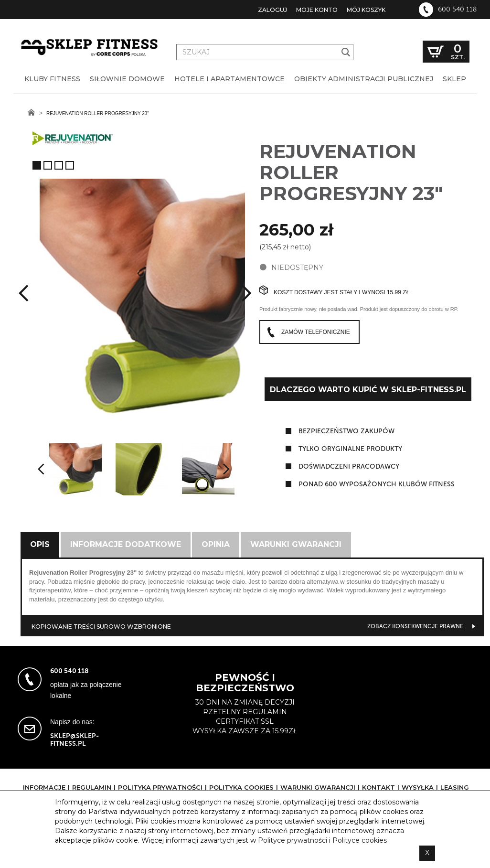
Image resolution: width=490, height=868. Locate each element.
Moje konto (317, 10)
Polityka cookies (241, 787)
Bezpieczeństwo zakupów (346, 431)
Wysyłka (418, 787)
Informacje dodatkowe (126, 544)
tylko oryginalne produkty (350, 449)
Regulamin (92, 787)
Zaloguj (272, 10)
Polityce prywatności (293, 840)
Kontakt (378, 787)
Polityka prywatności (160, 787)
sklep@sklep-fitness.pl (75, 739)
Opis (40, 544)
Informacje (44, 787)
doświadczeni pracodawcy (349, 466)
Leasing (455, 787)
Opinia (216, 544)
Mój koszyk (366, 10)
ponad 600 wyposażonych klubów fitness (377, 484)
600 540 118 (457, 10)
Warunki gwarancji (296, 544)
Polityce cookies (360, 840)
